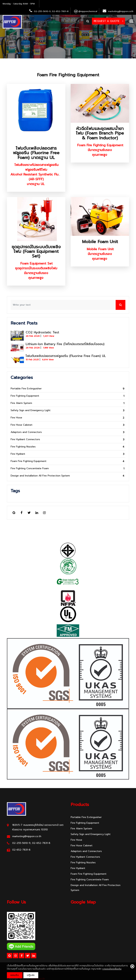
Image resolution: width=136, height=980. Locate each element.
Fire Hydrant (18, 454)
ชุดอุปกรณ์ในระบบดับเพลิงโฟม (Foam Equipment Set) (36, 252)
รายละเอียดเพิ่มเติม (112, 969)
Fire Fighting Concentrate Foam (30, 468)
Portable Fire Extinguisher (26, 389)
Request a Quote (108, 21)
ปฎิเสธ (31, 975)
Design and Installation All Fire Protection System (40, 476)
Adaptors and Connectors (26, 432)
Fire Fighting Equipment (25, 396)
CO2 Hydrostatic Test (42, 332)
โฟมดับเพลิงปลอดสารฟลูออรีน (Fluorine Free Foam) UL (66, 356)
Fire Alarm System (21, 403)
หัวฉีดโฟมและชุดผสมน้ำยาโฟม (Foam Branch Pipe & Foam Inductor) (100, 133)
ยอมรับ (15, 975)
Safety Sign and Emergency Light (31, 410)
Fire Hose (16, 418)
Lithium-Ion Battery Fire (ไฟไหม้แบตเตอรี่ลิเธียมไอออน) (65, 344)
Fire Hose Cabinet (22, 425)
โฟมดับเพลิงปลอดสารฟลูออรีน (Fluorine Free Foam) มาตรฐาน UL (36, 153)
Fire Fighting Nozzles (23, 447)
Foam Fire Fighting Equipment (68, 75)
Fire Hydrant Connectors (25, 439)
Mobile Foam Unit (100, 242)
